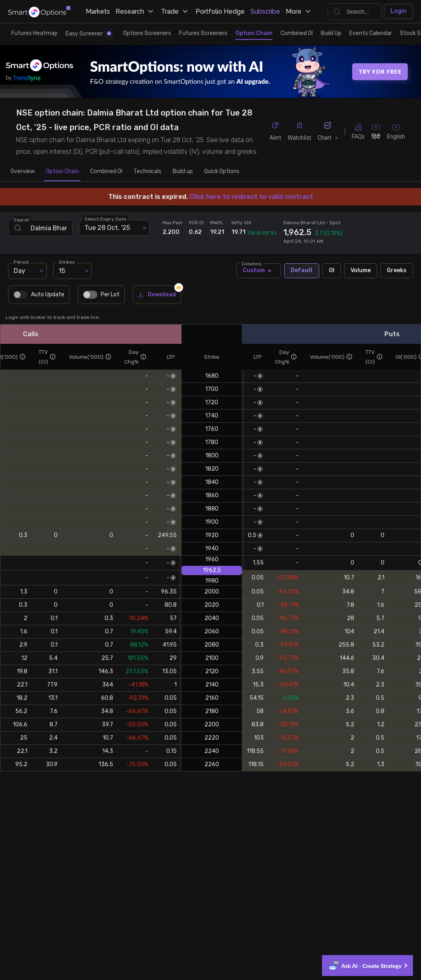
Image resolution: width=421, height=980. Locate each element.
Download (157, 295)
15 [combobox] (62, 271)
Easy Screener (88, 34)
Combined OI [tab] (106, 172)
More (299, 12)
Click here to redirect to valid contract (251, 197)
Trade (175, 12)
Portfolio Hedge (220, 11)
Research (135, 12)
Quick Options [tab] (222, 172)
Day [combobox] (20, 271)
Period (21, 262)
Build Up (331, 33)
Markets (98, 11)
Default (302, 271)
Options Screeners (147, 33)
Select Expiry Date (105, 219)
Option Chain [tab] (62, 172)
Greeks (397, 271)
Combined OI (297, 33)
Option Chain (254, 33)
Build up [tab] (183, 172)
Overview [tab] (23, 172)
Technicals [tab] (148, 172)
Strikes (67, 262)
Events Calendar (371, 33)
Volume (361, 271)
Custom (259, 271)
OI (332, 271)
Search (22, 219)
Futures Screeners (203, 33)
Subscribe (265, 11)
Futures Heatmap (34, 33)
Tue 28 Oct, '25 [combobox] (107, 228)
